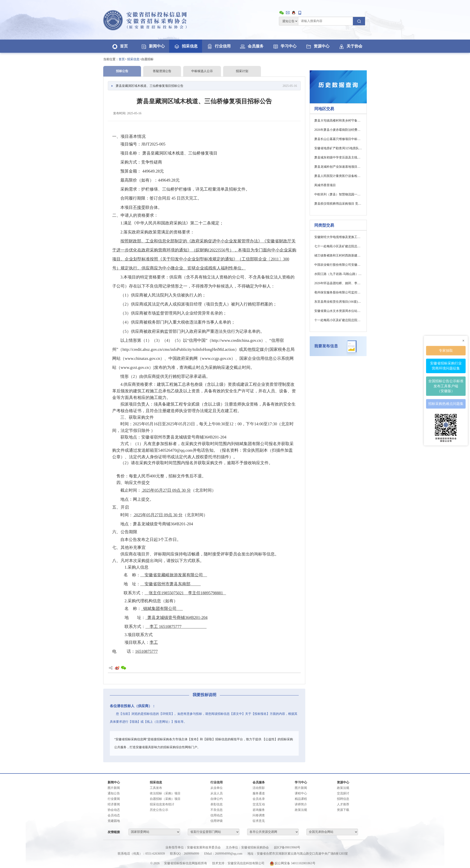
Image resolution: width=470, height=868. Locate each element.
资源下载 (343, 810)
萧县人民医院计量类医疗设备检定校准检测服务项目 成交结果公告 (338, 176)
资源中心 (317, 46)
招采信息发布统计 (162, 804)
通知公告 (114, 793)
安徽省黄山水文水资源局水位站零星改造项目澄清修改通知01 (338, 311)
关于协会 (350, 46)
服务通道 (259, 793)
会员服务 (251, 46)
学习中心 (284, 46)
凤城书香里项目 (325, 185)
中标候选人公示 (202, 71)
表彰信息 (217, 804)
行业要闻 (114, 799)
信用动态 (217, 815)
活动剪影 (259, 788)
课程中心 (301, 793)
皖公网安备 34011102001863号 (293, 863)
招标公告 (122, 71)
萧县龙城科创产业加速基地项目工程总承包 (338, 167)
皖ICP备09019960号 (287, 847)
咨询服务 (259, 810)
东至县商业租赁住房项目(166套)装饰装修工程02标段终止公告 (338, 302)
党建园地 (114, 821)
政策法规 (301, 810)
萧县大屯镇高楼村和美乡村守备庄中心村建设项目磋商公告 (338, 121)
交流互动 (259, 804)
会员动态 (114, 815)
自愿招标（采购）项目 (165, 799)
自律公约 (217, 799)
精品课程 (301, 799)
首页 (120, 46)
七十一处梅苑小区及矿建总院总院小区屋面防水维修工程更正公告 (338, 246)
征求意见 (259, 821)
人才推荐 (343, 804)
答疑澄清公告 (162, 71)
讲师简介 (301, 804)
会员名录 (259, 799)
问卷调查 (259, 815)
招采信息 (186, 46)
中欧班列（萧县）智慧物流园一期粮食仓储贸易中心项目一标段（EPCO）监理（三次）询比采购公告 (338, 194)
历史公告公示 (159, 810)
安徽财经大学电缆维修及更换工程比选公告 (338, 237)
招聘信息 (343, 799)
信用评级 (217, 821)
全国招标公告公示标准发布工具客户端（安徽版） (446, 386)
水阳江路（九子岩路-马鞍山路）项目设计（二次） (338, 274)
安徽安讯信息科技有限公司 (246, 863)
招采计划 (242, 71)
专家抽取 (446, 350)
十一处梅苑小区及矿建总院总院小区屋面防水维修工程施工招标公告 (338, 320)
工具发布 (156, 788)
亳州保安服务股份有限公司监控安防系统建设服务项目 (338, 292)
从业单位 (217, 788)
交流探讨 (343, 793)
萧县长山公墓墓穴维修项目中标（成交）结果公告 (338, 139)
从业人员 (217, 793)
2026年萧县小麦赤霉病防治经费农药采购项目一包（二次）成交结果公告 (338, 130)
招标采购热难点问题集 (446, 404)
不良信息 (217, 810)
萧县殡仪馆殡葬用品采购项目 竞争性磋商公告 (338, 204)
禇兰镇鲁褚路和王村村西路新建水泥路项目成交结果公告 (338, 256)
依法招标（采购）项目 (165, 793)
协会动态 (114, 810)
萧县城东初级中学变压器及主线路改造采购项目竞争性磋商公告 (338, 157)
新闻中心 (153, 46)
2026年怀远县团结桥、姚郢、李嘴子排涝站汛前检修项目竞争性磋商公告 (338, 283)
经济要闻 (114, 804)
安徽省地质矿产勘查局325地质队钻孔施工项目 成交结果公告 (338, 148)
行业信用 (219, 46)
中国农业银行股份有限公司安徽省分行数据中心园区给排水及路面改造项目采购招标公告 (338, 265)
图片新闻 (114, 788)
